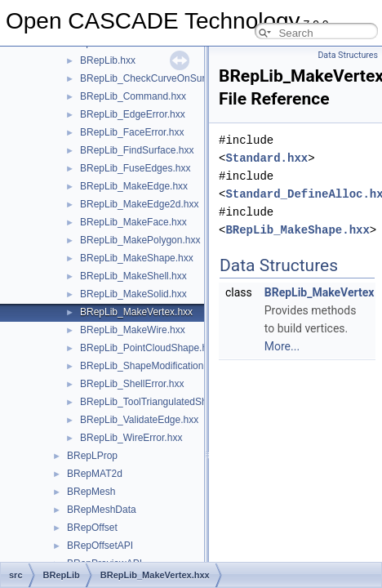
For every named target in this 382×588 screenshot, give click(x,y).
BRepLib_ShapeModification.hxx (151, 366)
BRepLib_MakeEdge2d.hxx (139, 204)
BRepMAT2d (95, 474)
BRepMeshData (102, 510)
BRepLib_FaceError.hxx (132, 132)
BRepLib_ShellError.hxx (132, 384)
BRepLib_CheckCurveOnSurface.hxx (161, 78)
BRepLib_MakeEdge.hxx (134, 186)
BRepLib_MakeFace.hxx (133, 222)
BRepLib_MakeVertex (320, 292)
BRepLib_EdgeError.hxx (133, 114)
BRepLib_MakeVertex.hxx (136, 312)
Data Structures (348, 55)
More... (282, 346)
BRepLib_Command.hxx (133, 96)
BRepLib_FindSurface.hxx (137, 150)
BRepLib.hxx (108, 60)
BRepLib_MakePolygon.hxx (140, 240)
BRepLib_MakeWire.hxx (133, 330)
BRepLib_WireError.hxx (131, 438)
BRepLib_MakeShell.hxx (133, 276)
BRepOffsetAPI (100, 546)
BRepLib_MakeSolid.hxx (133, 294)
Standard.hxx (267, 158)
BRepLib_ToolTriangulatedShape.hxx (161, 402)
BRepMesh (91, 492)
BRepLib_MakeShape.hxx (137, 258)
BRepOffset (92, 528)
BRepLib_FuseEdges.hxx (135, 168)
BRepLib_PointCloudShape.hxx (149, 348)
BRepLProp (92, 456)
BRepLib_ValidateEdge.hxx (139, 420)
